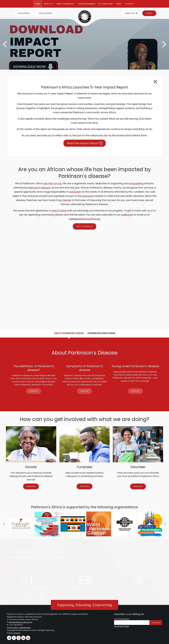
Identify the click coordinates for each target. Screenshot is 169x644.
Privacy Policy (13, 628)
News (119, 4)
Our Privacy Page (121, 626)
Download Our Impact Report (84, 59)
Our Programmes (87, 5)
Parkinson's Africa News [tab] (101, 333)
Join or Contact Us (84, 226)
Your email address (122, 619)
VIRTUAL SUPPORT (45, 13)
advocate (75, 192)
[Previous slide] (5, 44)
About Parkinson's (65, 4)
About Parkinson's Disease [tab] (69, 333)
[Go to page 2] (84, 534)
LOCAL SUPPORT (24, 13)
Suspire (17, 633)
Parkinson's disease (39, 188)
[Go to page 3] (86, 534)
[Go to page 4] (89, 534)
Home (38, 4)
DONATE (149, 13)
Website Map (25, 628)
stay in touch (59, 211)
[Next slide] (164, 44)
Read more (13, 566)
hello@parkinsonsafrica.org (84, 219)
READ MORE (34, 391)
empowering (136, 184)
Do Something (106, 5)
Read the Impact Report (83, 143)
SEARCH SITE (131, 13)
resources (88, 196)
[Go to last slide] (4, 524)
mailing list (127, 215)
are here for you (53, 184)
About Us (49, 5)
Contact (129, 4)
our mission (65, 200)
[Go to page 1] (81, 534)
